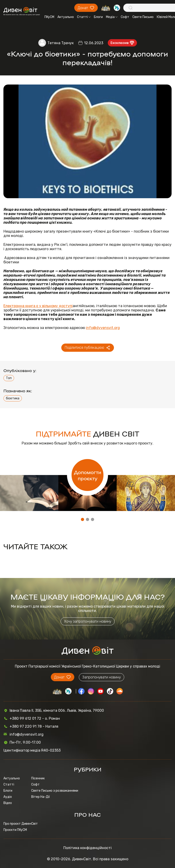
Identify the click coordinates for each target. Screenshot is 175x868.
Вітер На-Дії (40, 797)
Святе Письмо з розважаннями (55, 791)
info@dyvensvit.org (103, 328)
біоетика (13, 398)
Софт (125, 17)
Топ (9, 378)
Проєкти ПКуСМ (15, 830)
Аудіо (8, 797)
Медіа (112, 17)
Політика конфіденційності (87, 848)
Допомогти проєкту (88, 475)
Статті (84, 17)
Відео (8, 803)
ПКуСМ (49, 17)
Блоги (98, 17)
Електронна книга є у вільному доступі (38, 306)
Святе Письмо (143, 17)
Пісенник (38, 778)
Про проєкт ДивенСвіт (21, 824)
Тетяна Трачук (60, 43)
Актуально (66, 17)
